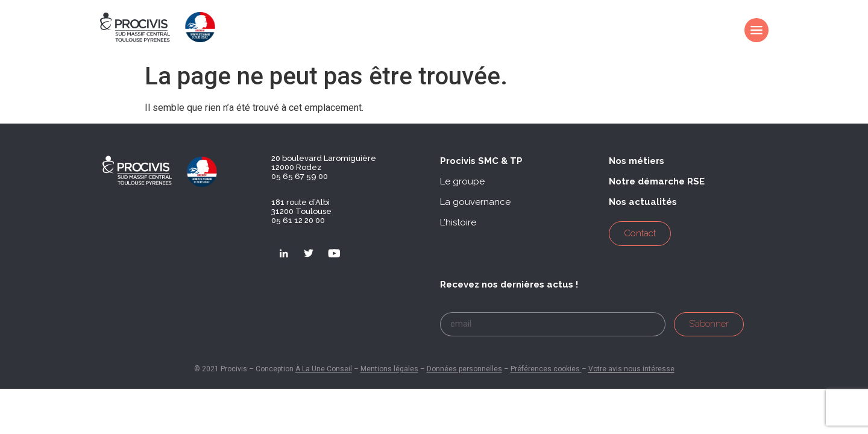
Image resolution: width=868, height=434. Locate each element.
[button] (481, 161)
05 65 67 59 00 (300, 176)
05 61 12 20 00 (298, 220)
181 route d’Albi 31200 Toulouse (301, 207)
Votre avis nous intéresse (631, 369)
